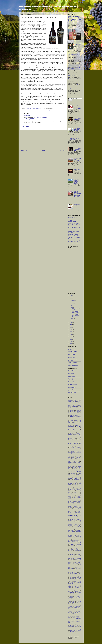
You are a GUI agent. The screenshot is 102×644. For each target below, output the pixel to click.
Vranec (79, 617)
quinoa (75, 552)
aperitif (69, 405)
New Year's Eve (71, 530)
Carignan (78, 433)
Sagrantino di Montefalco (73, 565)
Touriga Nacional (71, 598)
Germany (70, 478)
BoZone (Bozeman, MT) (73, 217)
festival (74, 469)
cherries (78, 441)
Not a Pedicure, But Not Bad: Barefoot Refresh (77, 129)
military (70, 514)
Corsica (79, 455)
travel (69, 599)
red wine (79, 554)
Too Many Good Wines (73, 362)
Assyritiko (71, 409)
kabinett (78, 498)
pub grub (75, 551)
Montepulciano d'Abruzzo (75, 519)
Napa (69, 528)
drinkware (70, 465)
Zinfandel (72, 632)
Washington (49, 110)
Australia (72, 410)
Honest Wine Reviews (73, 359)
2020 (71, 297)
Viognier (77, 616)
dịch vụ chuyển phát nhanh (29, 119)
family (79, 468)
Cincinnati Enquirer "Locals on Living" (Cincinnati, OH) (74, 220)
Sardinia (72, 571)
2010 (71, 336)
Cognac (80, 450)
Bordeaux (71, 420)
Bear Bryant (74, 414)
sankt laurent (78, 569)
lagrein (69, 500)
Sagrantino (78, 564)
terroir (69, 591)
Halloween (70, 486)
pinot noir (37, 110)
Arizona (80, 406)
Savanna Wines (77, 169)
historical (75, 487)
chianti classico (77, 442)
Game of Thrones (71, 476)
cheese (79, 440)
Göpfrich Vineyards (72, 380)
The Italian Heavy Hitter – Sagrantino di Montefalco (78, 159)
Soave (74, 577)
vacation (79, 604)
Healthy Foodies (72, 381)
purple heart (70, 552)
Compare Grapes (72, 354)
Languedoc (70, 501)
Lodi (77, 503)
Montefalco (72, 518)
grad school (78, 480)
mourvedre (70, 524)
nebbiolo (78, 528)
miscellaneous (73, 515)
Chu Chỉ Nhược (27, 116)
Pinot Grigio (78, 543)
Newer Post (24, 150)
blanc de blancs (77, 418)
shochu (72, 576)
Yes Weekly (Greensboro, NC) (74, 243)
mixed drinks (70, 517)
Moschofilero (70, 523)
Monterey (70, 521)
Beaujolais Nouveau (74, 415)
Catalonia (76, 435)
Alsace (70, 404)
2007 (71, 341)
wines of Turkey (73, 630)
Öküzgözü (70, 535)
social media (79, 577)
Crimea (76, 457)
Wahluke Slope (43, 110)
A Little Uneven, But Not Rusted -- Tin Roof (74, 139)
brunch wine (75, 424)
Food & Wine (71, 378)
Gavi (79, 477)
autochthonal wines (77, 412)
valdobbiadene (77, 605)
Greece (70, 482)
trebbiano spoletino (76, 599)
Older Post (62, 150)
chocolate (78, 445)
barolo (70, 414)
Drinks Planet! (71, 373)
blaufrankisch (71, 419)
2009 (71, 338)
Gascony (75, 477)
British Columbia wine (77, 423)
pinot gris (73, 544)
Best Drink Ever (72, 350)
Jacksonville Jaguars (72, 494)
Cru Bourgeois (72, 459)
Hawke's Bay (77, 486)
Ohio (78, 534)
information (78, 491)
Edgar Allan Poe (79, 465)
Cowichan (78, 456)
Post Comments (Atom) (31, 153)
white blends (77, 620)
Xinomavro (80, 630)
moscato (77, 522)
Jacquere (78, 494)
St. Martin (77, 583)
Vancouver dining (77, 607)
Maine (79, 505)
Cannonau (79, 432)
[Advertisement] (43, 140)
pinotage (72, 546)
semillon (76, 574)
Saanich (73, 564)
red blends (72, 554)
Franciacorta (73, 473)
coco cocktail (75, 450)
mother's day (77, 523)
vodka (69, 617)
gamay (79, 475)
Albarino (74, 402)
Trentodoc (74, 600)
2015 (71, 328)
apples (78, 405)
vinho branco (79, 614)
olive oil (79, 535)
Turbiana (70, 601)
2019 (71, 299)
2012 (71, 333)
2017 (71, 324)
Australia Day (79, 410)
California (71, 429)
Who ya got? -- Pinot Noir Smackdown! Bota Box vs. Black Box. (78, 107)
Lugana (75, 504)
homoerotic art (75, 488)
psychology (70, 551)
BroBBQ (70, 372)
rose (80, 560)
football (80, 470)
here (77, 85)
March (72, 319)
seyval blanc (71, 575)
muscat (75, 525)
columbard (72, 451)
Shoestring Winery (72, 389)
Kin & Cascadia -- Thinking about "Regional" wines (76, 309)
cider (74, 446)
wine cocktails (72, 624)
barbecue (74, 413)
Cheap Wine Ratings (73, 351)
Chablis (72, 436)
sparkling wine (78, 581)
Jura (74, 498)
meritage (77, 510)
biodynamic (70, 418)
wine (70, 623)
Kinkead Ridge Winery (73, 384)
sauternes (78, 571)
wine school (71, 629)
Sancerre (77, 567)
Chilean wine (76, 444)
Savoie (80, 572)
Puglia (79, 551)
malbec (70, 506)
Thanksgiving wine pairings (76, 594)
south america (78, 580)
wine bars (75, 623)
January (73, 320)
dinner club (76, 461)
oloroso (70, 537)
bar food (70, 413)
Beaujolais (79, 414)
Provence (78, 549)
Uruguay (74, 604)
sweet (79, 585)
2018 (71, 323)
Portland (80, 546)
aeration (79, 399)
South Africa (71, 580)
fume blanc (74, 475)
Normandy (76, 533)
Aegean (75, 399)
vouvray (74, 617)
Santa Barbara (74, 570)
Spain (70, 581)
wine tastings (79, 629)
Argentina (75, 406)
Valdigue (70, 605)
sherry (76, 575)
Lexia (75, 501)
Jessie (79, 495)
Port (76, 546)
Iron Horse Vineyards (73, 383)
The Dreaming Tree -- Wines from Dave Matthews (78, 118)
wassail (72, 620)
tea (81, 588)
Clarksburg (78, 448)
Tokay (80, 595)
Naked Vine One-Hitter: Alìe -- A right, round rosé (75, 315)
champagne (77, 436)
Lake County (76, 500)
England (75, 466)
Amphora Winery (72, 370)
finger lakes (79, 469)
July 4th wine (78, 496)
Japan (70, 495)
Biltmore (79, 417)
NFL (73, 533)
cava (80, 435)
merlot (70, 511)
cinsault (72, 448)
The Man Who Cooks (74, 595)
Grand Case (78, 481)
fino (70, 470)
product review (79, 548)
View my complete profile (73, 54)
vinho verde (72, 615)
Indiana (79, 490)
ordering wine (79, 537)
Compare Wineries (72, 356)
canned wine (74, 432)
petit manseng (76, 540)
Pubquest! (70, 386)
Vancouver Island (71, 609)
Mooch (75, 521)
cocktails (78, 449)
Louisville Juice (71, 361)
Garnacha (70, 477)
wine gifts (79, 625)
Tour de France (77, 596)
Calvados (70, 431)
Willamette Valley (55, 110)
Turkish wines (79, 601)
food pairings (75, 470)
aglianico (75, 400)
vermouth (70, 614)
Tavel (78, 588)
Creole (69, 457)
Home (43, 150)
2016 (71, 326)
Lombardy (71, 504)
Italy (75, 492)
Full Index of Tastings (73, 75)
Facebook (70, 87)
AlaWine (70, 348)
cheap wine (74, 440)
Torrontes (71, 596)
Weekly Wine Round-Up (73, 365)
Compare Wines (72, 358)
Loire (80, 503)
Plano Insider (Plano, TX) (73, 234)
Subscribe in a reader (73, 249)
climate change (71, 449)
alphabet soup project (74, 403)
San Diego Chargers (74, 566)
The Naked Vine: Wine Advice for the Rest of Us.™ (47, 6)
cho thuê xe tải (27, 120)
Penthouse (70, 540)
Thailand (77, 591)
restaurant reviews (75, 556)
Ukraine (78, 603)
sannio (69, 570)
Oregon (34, 110)
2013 (71, 331)
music (79, 525)
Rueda (75, 562)
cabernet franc (71, 427)
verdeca (74, 611)
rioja (72, 560)
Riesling (79, 558)
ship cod (25, 121)
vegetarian (78, 609)
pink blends (72, 543)
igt (72, 490)
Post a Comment (26, 127)
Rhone (78, 557)
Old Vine (75, 535)
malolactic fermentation (77, 506)
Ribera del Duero (72, 558)
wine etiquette (79, 624)
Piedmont (79, 542)
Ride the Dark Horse (72, 388)
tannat (75, 588)
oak (74, 534)
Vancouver (70, 607)
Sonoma (71, 579)
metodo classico (77, 513)
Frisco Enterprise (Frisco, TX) (74, 227)
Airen (79, 400)
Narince (74, 528)
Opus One (74, 537)
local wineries (71, 502)
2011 (71, 335)
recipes (80, 553)
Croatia (80, 457)
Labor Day (78, 499)
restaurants (71, 557)
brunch (71, 424)
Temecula (78, 589)
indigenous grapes (72, 491)
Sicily (80, 576)
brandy (75, 421)
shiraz (80, 575)
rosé (72, 561)
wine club (80, 623)
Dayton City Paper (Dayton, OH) (75, 223)
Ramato (76, 553)
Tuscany (72, 603)
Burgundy (77, 425)
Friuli (78, 473)
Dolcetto (70, 464)
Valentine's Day (71, 606)
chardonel (77, 437)
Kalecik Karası (71, 499)
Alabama (70, 402)
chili (81, 444)
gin (71, 480)
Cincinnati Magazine (72, 222)
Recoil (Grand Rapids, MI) (74, 236)
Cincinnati (79, 446)
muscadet (70, 525)
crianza (73, 457)
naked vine (76, 527)
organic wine (77, 538)
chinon (74, 445)
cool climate (74, 455)
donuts (75, 464)
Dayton (71, 460)
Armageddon (79, 408)
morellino (72, 522)
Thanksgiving (71, 593)
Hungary (80, 488)
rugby (79, 562)
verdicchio (70, 612)
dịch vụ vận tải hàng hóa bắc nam (40, 117)
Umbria (70, 604)
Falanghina (74, 468)
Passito (79, 539)
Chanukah (70, 437)
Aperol (74, 405)
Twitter (70, 88)
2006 (71, 343)
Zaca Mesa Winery (72, 392)
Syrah (70, 588)
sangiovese (71, 569)
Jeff (74, 495)
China (71, 445)
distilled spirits (71, 463)
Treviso (79, 600)
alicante (79, 402)
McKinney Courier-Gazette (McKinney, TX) (74, 232)
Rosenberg (78, 561)
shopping (76, 576)
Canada (75, 431)
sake (80, 565)
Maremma (71, 508)
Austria (71, 412)
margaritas (76, 508)
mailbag (75, 505)
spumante (72, 583)
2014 (71, 329)
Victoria (74, 614)
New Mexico (77, 529)
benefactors (72, 417)
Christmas (70, 446)
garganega (78, 476)
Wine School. (76, 66)
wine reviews (77, 628)
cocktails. (70, 450)
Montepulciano (78, 518)
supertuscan (71, 585)
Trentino (70, 600)
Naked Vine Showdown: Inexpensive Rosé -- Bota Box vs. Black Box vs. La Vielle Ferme (77, 194)
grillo (76, 483)
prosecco (72, 549)
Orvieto (70, 539)
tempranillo (71, 590)
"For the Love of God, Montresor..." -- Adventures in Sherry (77, 149)
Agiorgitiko (70, 400)
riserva (76, 560)
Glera (74, 480)
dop (79, 464)
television (72, 589)
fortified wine (72, 472)
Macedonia (80, 504)
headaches (70, 487)
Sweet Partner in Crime (74, 586)
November (73, 302)
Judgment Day (71, 496)
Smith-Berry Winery (72, 391)
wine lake (76, 627)
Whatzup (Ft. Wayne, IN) (73, 242)
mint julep (77, 514)
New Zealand (71, 532)
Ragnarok (79, 552)
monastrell (80, 517)
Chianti (70, 442)
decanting (75, 460)
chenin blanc (71, 441)
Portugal (71, 547)
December (73, 300)
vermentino (77, 612)
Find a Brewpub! (72, 377)
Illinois (75, 490)
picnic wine (74, 542)
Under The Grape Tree (73, 364)
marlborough (77, 509)
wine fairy (72, 625)
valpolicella (78, 606)
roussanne (70, 562)
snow (71, 577)
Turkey (74, 601)
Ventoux (70, 611)
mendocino (70, 510)
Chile (70, 443)
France (79, 471)
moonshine (80, 521)
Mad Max (71, 505)
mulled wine (77, 524)
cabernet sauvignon (28, 110)
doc (76, 463)
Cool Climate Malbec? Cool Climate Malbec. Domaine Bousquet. (77, 181)
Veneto (78, 610)
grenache (70, 483)
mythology (70, 527)
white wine (71, 621)
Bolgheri (80, 419)
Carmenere (70, 435)
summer (78, 584)
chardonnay (71, 438)
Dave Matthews (79, 459)
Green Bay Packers (76, 482)
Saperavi (80, 570)
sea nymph (71, 574)
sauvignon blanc (72, 572)
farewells (70, 469)
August (72, 304)
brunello (80, 424)
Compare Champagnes (73, 353)
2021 (71, 295)
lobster (79, 501)
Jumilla (70, 498)
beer (80, 415)
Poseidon (76, 547)
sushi (76, 585)
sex (79, 574)
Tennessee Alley (78, 590)
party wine (74, 539)
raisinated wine (71, 553)
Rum (69, 564)
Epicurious (71, 375)
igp (70, 490)
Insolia (69, 492)
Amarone (74, 404)
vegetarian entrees (72, 610)
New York (78, 530)
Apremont (70, 406)
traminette (78, 598)
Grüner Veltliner (76, 485)
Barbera (79, 413)
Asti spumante (79, 409)
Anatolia (79, 404)
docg (79, 463)
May (72, 306)
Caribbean (72, 433)
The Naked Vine (78, 45)
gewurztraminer (78, 478)
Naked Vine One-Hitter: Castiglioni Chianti (75, 312)
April (72, 307)
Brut (71, 425)
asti (75, 409)
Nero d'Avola (71, 529)
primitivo (73, 548)
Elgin (71, 466)
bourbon (77, 420)
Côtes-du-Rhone (77, 204)
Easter (74, 465)
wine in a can (71, 627)
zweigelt (78, 632)
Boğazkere (76, 419)
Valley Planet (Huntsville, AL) (74, 240)
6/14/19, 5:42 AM (27, 124)
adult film (70, 399)
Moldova (75, 517)
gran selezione (71, 481)
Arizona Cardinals (73, 408)
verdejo (78, 611)
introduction (76, 65)
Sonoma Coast (77, 579)
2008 (71, 340)
